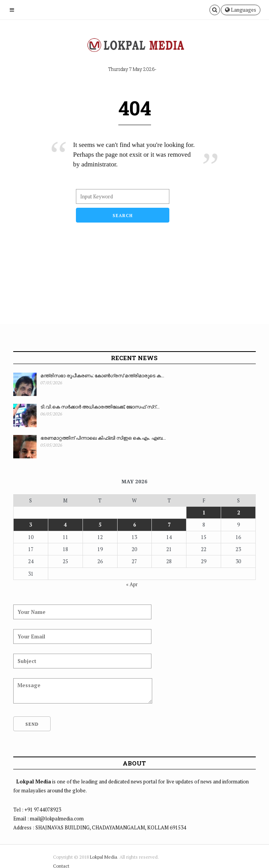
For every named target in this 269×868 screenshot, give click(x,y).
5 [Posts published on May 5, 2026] (100, 525)
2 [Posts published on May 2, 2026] (238, 513)
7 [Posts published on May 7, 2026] (169, 525)
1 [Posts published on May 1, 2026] (204, 513)
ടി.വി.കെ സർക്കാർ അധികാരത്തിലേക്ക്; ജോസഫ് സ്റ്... (100, 407)
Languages (241, 10)
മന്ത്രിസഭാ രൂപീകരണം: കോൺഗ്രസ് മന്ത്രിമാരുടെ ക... (102, 375)
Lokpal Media (104, 857)
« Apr (132, 584)
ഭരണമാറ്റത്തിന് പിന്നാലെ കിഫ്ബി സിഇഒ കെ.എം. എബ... (103, 438)
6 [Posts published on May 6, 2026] (134, 525)
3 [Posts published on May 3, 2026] (31, 525)
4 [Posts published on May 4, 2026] (65, 525)
